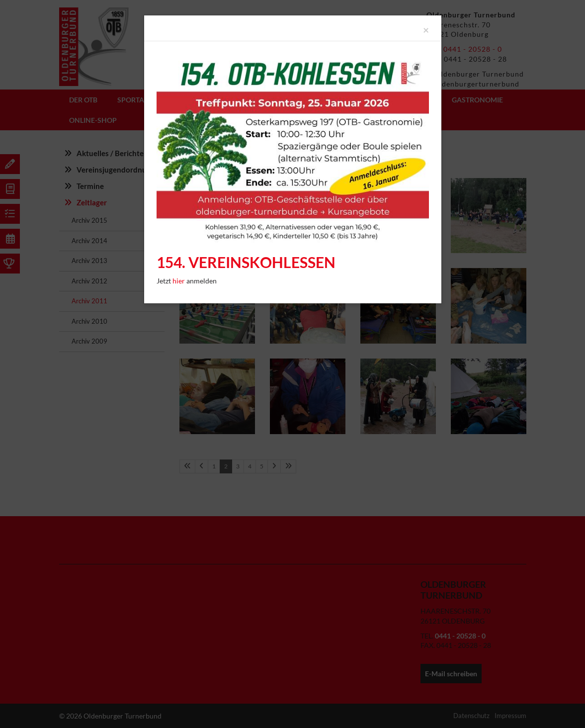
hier (179, 281)
